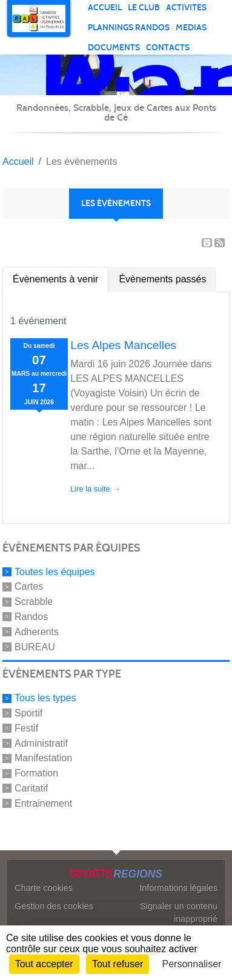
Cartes (29, 586)
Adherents (37, 632)
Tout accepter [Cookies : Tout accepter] (44, 964)
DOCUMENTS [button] (114, 48)
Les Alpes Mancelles (123, 345)
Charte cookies (44, 888)
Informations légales (178, 888)
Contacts (168, 48)
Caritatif (31, 788)
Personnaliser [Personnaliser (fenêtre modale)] (192, 964)
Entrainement (43, 803)
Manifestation (43, 758)
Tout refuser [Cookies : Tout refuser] (118, 964)
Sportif (28, 713)
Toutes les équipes (55, 571)
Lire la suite (90, 489)
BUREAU (35, 646)
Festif (26, 728)
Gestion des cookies (54, 906)
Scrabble (34, 602)
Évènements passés (162, 279)
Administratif (41, 743)
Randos (31, 617)
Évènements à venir (55, 279)
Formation (36, 773)
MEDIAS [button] (191, 28)
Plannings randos (129, 28)
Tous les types (45, 698)
